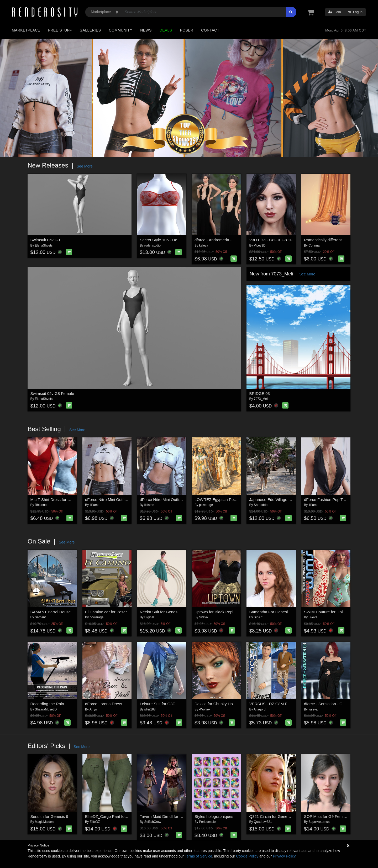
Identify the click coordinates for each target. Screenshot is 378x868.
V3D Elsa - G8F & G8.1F (271, 240)
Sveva (203, 617)
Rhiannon (42, 505)
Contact (210, 30)
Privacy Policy (284, 856)
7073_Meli (261, 399)
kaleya (204, 245)
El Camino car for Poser (106, 612)
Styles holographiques (214, 816)
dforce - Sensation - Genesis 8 (331, 704)
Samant (40, 617)
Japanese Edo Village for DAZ (276, 500)
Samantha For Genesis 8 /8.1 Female (282, 612)
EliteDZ (95, 822)
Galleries (90, 30)
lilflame (94, 505)
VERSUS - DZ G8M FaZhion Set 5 (280, 704)
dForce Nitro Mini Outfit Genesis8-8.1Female (124, 500)
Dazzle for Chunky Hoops (217, 704)
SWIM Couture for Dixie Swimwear (334, 612)
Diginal (149, 617)
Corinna (314, 245)
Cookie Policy (247, 856)
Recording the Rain (47, 704)
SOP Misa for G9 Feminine (327, 816)
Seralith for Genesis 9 (49, 816)
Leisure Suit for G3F (157, 704)
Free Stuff (60, 30)
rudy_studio (153, 245)
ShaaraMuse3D (46, 709)
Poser (187, 30)
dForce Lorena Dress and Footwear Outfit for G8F (129, 704)
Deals (166, 30)
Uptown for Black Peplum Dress (222, 612)
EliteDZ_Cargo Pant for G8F (110, 816)
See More (85, 166)
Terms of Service (198, 856)
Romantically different (323, 240)
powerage (206, 505)
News (146, 30)
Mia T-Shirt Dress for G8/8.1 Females (63, 500)
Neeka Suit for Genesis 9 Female (169, 612)
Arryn (93, 709)
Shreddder (261, 505)
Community (121, 30)
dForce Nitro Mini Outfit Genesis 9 (170, 500)
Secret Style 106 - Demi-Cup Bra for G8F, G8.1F (182, 240)
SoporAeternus (319, 822)
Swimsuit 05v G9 (45, 240)
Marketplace (26, 30)
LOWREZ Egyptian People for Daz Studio (231, 500)
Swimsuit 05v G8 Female (52, 393)
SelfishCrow (153, 822)
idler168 (150, 709)
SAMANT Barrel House (51, 612)
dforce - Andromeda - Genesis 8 (222, 240)
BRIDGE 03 (260, 393)
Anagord (259, 709)
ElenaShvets (44, 245)
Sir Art (258, 617)
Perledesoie (207, 822)
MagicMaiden (44, 822)
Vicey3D (260, 245)
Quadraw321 (263, 822)
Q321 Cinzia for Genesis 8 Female (280, 816)
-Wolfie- (204, 709)
